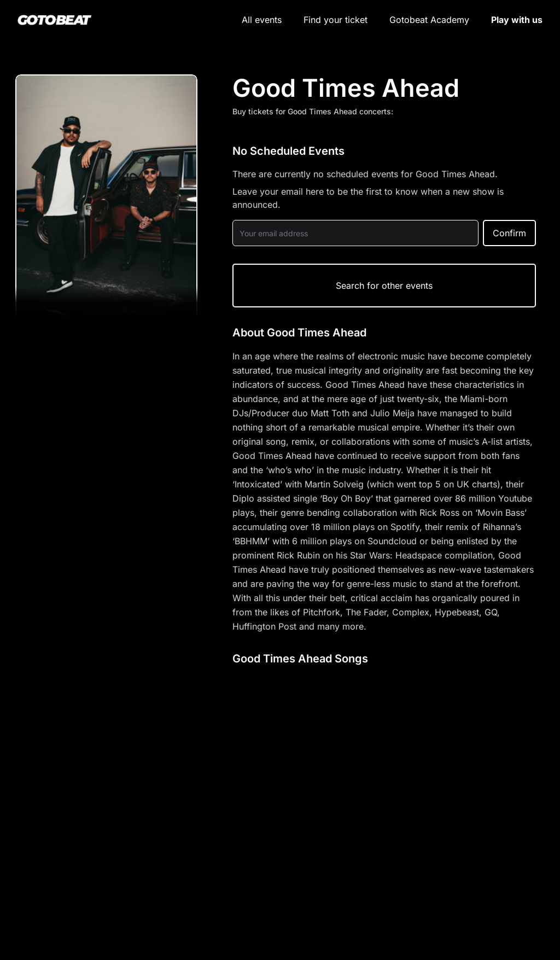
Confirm (509, 233)
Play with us (517, 20)
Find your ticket (336, 20)
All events (262, 20)
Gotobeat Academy (429, 20)
